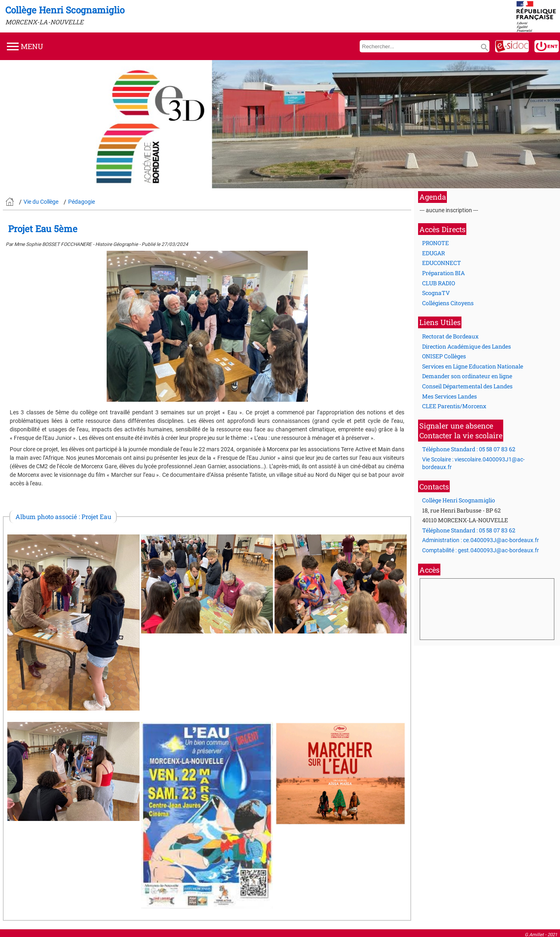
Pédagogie (82, 202)
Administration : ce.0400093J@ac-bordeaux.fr (481, 540)
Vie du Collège (41, 202)
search (485, 47)
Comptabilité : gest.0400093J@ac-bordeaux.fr (481, 550)
